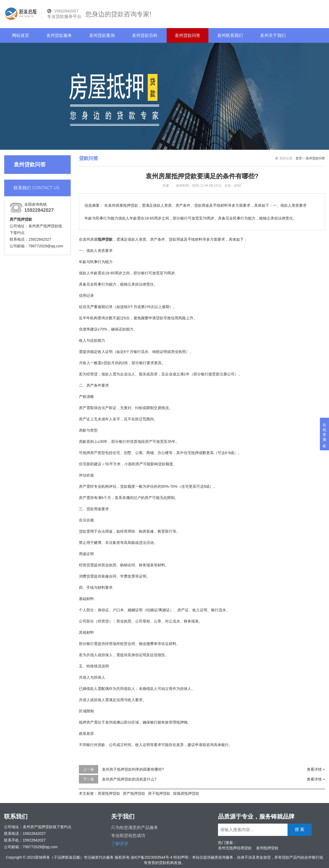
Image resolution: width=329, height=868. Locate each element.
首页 (299, 158)
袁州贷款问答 (188, 35)
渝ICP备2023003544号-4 (152, 857)
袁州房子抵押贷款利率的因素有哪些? (133, 769)
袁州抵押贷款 (267, 848)
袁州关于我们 (273, 35)
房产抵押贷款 (134, 793)
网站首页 (21, 35)
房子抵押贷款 (159, 793)
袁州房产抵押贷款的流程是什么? (129, 779)
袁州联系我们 (230, 35)
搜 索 (311, 13)
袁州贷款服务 (59, 35)
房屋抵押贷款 (109, 793)
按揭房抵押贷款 (186, 793)
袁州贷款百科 (145, 35)
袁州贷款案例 (102, 35)
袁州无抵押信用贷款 (235, 848)
